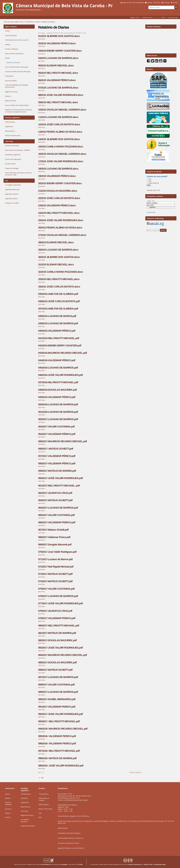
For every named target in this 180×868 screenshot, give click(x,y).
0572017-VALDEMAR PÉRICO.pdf (57, 456)
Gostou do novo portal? (157, 176)
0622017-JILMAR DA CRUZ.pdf (55, 493)
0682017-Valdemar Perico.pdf (54, 537)
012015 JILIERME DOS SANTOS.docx (59, 36)
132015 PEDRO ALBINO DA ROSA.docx (60, 132)
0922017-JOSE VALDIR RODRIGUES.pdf (60, 714)
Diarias (38, 22)
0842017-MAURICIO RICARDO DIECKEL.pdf (62, 655)
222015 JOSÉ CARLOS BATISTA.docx (59, 198)
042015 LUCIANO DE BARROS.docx (58, 58)
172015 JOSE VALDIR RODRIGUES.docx (61, 161)
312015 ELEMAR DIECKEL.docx (56, 264)
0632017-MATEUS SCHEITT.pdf (55, 500)
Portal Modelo (45, 864)
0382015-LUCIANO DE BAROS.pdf (57, 316)
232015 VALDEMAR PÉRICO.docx (57, 205)
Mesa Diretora (26, 807)
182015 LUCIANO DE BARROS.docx (58, 169)
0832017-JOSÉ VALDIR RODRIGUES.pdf (60, 648)
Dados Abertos (44, 805)
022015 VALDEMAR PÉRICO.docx (57, 43)
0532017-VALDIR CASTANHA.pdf (56, 427)
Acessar (175, 3)
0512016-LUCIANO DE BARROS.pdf (58, 412)
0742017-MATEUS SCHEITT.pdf (55, 581)
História (8, 798)
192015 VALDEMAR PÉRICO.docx (57, 176)
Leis (6, 181)
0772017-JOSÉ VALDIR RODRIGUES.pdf (60, 603)
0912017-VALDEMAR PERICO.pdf (57, 707)
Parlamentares (26, 794)
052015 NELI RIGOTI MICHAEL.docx (58, 73)
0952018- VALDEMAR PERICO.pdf (57, 736)
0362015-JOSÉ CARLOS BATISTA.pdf (59, 301)
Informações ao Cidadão (44, 799)
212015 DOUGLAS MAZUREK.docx (58, 191)
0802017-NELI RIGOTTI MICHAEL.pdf (59, 626)
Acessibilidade (139, 3)
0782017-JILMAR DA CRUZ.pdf (55, 611)
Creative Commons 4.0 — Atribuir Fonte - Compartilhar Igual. (147, 864)
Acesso (7, 794)
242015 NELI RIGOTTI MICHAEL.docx (59, 213)
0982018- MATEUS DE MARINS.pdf (57, 758)
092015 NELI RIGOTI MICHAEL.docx (58, 102)
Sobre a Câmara (11, 27)
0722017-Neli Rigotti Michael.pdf (56, 567)
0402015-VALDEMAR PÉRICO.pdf (57, 331)
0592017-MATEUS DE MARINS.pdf (57, 471)
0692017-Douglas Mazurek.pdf (55, 544)
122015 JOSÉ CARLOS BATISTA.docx (59, 124)
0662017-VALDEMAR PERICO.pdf (57, 522)
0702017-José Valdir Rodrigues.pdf (57, 552)
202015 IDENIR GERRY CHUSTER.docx (60, 183)
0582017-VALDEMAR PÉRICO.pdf (57, 463)
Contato (150, 3)
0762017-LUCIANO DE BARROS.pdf (58, 596)
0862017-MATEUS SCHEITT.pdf (55, 670)
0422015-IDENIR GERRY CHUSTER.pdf (60, 346)
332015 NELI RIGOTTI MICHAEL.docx (59, 279)
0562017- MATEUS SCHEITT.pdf (56, 449)
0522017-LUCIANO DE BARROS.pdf (58, 419)
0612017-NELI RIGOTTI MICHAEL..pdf (59, 486)
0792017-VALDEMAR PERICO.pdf (57, 618)
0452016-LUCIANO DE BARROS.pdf (58, 368)
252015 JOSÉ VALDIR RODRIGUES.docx (61, 220)
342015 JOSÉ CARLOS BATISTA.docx (59, 287)
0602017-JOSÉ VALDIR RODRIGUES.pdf (60, 478)
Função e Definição (8, 803)
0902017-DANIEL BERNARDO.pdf (57, 699)
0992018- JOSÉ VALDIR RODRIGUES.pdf (61, 766)
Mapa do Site (127, 3)
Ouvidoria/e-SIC (147, 17)
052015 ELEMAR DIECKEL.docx (56, 66)
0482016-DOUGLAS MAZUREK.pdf (57, 390)
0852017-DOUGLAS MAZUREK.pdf (57, 662)
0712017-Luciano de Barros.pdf (55, 559)
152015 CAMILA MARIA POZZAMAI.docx (61, 147)
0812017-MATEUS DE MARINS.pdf (57, 633)
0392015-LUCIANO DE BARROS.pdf (58, 323)
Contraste (166, 3)
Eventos (8, 817)
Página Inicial (135, 17)
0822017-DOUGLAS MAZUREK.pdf (57, 640)
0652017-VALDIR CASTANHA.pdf (56, 515)
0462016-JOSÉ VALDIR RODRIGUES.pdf (60, 375)
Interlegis (64, 864)
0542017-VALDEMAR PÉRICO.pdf (57, 434)
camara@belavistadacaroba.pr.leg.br (75, 800)
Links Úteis (9, 141)
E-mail (163, 17)
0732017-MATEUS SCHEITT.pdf (55, 574)
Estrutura (8, 809)
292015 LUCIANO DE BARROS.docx (58, 250)
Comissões (24, 811)
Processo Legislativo (12, 118)
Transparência (29, 22)
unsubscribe (151, 212)
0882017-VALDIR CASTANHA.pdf (56, 685)
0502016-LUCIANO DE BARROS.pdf (58, 404)
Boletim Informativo (46, 809)
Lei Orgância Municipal (25, 821)
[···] (157, 17)
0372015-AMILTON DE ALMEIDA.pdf (58, 309)
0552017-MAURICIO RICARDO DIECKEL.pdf (62, 441)
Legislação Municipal (28, 826)
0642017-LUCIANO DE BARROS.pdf (58, 508)
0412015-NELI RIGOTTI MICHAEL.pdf (59, 338)
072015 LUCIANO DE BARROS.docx (58, 88)
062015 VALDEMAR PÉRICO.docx (57, 80)
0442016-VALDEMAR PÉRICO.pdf (57, 360)
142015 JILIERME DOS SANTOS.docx (59, 139)
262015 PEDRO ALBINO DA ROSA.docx (60, 228)
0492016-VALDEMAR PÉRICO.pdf (57, 397)
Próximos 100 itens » (136, 773)
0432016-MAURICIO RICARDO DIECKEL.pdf (62, 353)
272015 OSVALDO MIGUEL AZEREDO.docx (62, 235)
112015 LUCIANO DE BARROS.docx (58, 117)
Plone (81, 864)
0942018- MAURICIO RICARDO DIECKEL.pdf (63, 729)
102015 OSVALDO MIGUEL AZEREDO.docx (62, 110)
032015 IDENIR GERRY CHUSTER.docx (60, 51)
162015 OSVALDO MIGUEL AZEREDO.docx (62, 154)
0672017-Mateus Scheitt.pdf (53, 530)
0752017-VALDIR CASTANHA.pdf (56, 589)
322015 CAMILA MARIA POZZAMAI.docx (61, 272)
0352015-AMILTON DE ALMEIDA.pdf (58, 294)
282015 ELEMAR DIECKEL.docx (56, 242)
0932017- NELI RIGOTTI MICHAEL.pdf (59, 721)
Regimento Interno (27, 815)
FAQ (40, 813)
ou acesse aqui (173, 17)
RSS (42, 778)
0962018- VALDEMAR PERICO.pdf (57, 743)
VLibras (158, 3)
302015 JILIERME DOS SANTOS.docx (59, 257)
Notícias (8, 813)
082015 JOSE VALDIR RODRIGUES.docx (61, 95)
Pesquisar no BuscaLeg (155, 218)
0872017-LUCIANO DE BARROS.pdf (58, 677)
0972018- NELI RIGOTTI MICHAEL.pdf (59, 751)
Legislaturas (25, 802)
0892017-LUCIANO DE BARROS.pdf (58, 692)
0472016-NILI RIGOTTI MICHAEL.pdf (58, 382)
